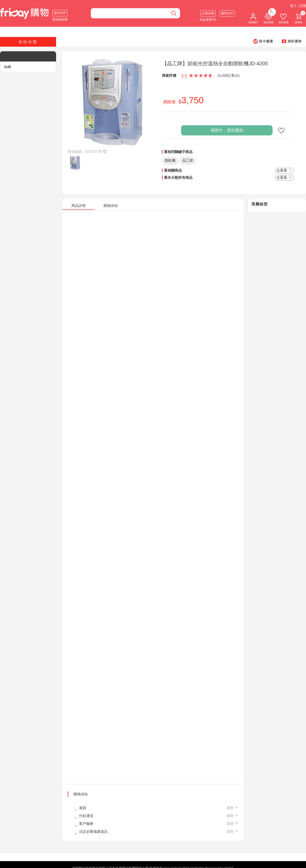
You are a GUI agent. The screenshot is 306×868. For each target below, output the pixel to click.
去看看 (284, 170)
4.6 (184, 76)
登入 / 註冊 (298, 6)
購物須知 (81, 794)
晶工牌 (188, 160)
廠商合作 (227, 13)
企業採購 (208, 13)
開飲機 (170, 160)
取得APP (60, 13)
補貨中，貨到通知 (227, 130)
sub (8, 67)
